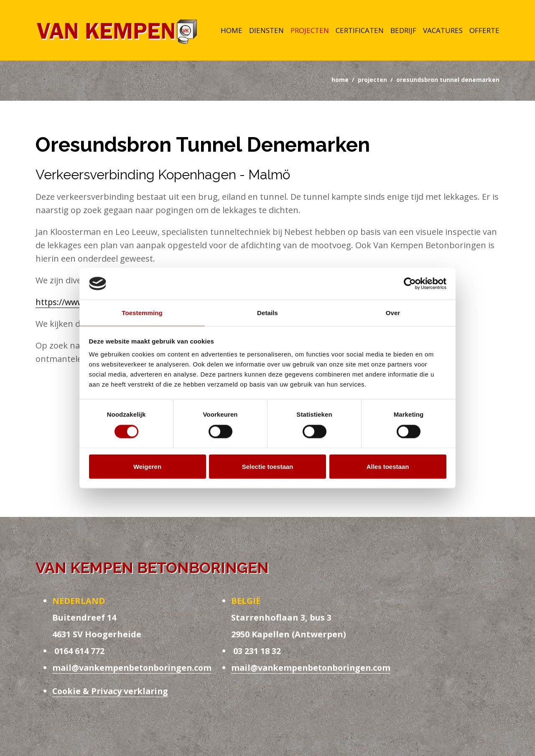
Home (232, 31)
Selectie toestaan (268, 467)
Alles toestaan (388, 467)
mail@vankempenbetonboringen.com (134, 669)
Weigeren (147, 467)
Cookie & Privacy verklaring (112, 692)
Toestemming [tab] (142, 313)
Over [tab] (393, 313)
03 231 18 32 (256, 652)
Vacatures (443, 31)
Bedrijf (403, 31)
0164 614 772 (78, 652)
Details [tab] (267, 313)
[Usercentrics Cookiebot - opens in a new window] (410, 283)
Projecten (310, 31)
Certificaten (360, 31)
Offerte (484, 31)
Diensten (266, 31)
